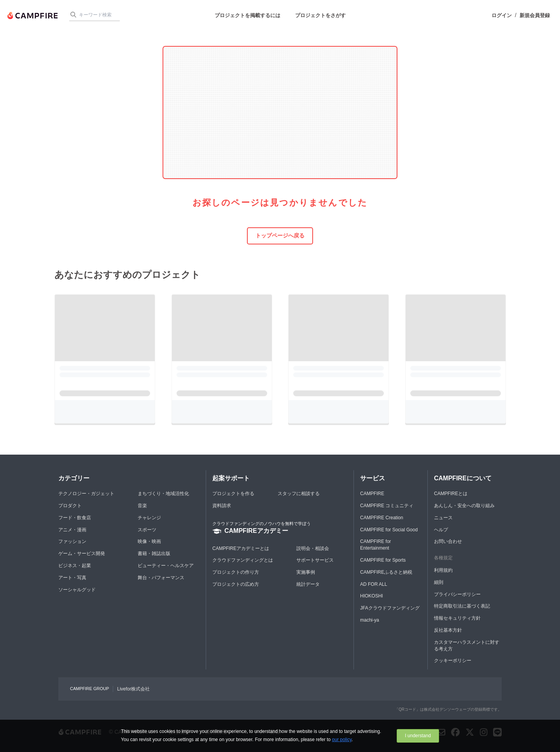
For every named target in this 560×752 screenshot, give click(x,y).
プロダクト (70, 506)
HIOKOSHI (372, 596)
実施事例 (306, 572)
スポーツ (147, 530)
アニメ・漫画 (72, 530)
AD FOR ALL (374, 584)
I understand (418, 736)
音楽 (142, 506)
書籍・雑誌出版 (154, 553)
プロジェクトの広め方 (236, 584)
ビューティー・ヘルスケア (166, 566)
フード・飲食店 (75, 518)
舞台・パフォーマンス (161, 578)
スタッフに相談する (299, 494)
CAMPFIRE (372, 494)
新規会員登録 (535, 15)
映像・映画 (149, 541)
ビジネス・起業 (75, 566)
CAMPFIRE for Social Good (389, 530)
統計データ (308, 584)
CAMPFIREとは (451, 494)
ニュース (443, 518)
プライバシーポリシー (457, 594)
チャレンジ (149, 518)
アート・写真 (72, 578)
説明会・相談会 (313, 548)
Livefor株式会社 (133, 689)
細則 (439, 582)
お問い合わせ (448, 541)
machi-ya (370, 620)
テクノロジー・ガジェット (86, 494)
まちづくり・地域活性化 (163, 494)
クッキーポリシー (453, 661)
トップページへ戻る (280, 235)
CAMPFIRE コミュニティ (387, 506)
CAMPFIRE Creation (382, 518)
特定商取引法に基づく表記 (462, 606)
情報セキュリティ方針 (457, 618)
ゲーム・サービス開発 (82, 553)
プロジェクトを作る (233, 494)
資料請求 (222, 506)
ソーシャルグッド (77, 590)
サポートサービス (315, 560)
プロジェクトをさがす (320, 15)
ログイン (502, 15)
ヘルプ (441, 530)
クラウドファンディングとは (243, 560)
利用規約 (443, 570)
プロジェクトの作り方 (236, 572)
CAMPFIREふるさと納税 (386, 572)
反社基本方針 (448, 630)
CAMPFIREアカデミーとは (241, 548)
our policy (342, 740)
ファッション (72, 541)
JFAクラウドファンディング (390, 608)
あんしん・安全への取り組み (464, 506)
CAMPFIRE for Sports (383, 560)
